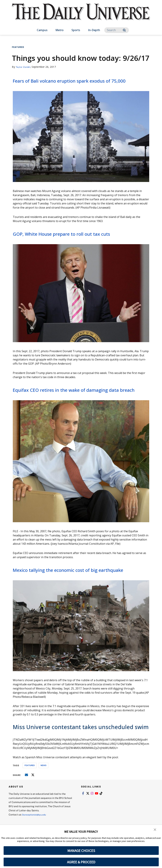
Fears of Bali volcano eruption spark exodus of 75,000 (75, 84)
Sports (76, 30)
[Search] (117, 30)
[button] (155, 830)
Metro (59, 30)
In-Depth (94, 30)
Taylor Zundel (24, 67)
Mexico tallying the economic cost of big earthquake (66, 588)
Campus (42, 30)
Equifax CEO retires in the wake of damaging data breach (79, 400)
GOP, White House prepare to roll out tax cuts (74, 241)
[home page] (81, 15)
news (44, 787)
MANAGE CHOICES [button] (81, 851)
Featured (18, 47)
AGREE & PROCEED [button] (81, 862)
